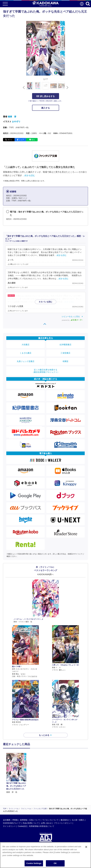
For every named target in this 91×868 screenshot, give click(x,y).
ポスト (10, 140)
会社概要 (7, 820)
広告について (35, 820)
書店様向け (65, 820)
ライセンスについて (50, 820)
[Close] (86, 847)
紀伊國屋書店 (66, 345)
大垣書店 (25, 345)
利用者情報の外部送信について (42, 826)
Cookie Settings (34, 863)
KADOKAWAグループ (12, 823)
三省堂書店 (65, 353)
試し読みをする (46, 96)
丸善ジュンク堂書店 (26, 361)
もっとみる (44, 735)
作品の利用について (31, 823)
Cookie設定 (22, 826)
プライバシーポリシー (63, 823)
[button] (67, 87)
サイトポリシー (9, 826)
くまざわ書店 (25, 353)
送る (33, 140)
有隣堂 (65, 361)
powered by (72, 320)
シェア (22, 140)
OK (55, 863)
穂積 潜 (12, 117)
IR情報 (15, 820)
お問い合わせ (46, 823)
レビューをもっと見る (71, 317)
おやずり (16, 122)
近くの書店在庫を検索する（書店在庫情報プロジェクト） (46, 371)
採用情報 (24, 820)
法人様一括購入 (78, 820)
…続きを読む (29, 175)
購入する (46, 108)
